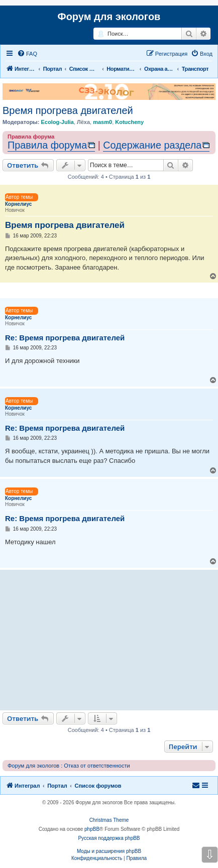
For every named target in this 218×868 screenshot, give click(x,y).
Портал (52, 69)
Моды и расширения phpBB (109, 851)
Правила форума (47, 145)
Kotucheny (129, 122)
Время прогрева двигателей (68, 110)
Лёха (83, 122)
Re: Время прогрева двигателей (65, 338)
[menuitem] (27, 54)
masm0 (102, 122)
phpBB (92, 829)
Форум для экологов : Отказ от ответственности (69, 766)
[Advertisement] (109, 640)
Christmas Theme (109, 820)
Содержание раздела (152, 145)
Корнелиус (18, 204)
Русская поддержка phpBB (109, 838)
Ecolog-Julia (57, 122)
